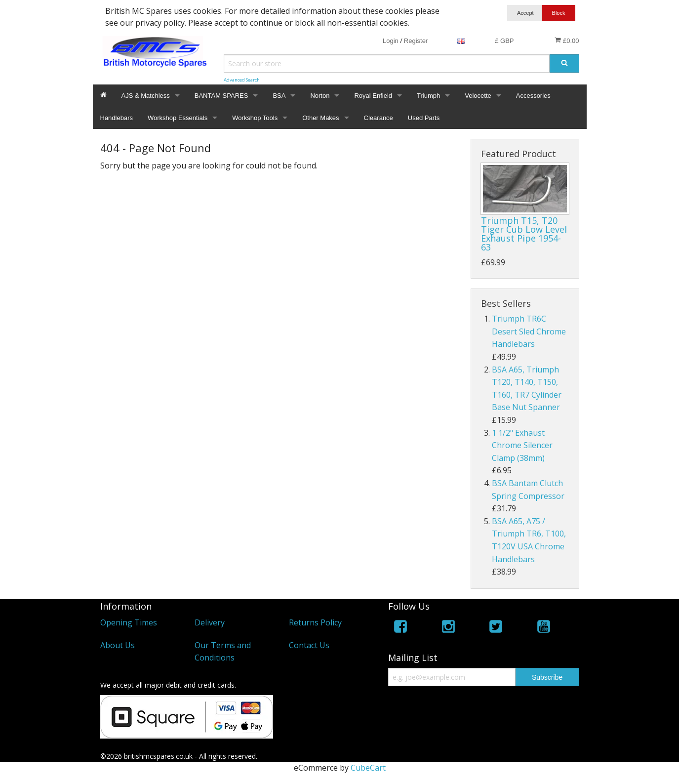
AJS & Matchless (146, 96)
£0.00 (567, 41)
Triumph (428, 96)
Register (416, 41)
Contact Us (309, 645)
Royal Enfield (373, 96)
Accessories (533, 96)
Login (391, 41)
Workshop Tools (255, 118)
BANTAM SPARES (221, 96)
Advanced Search (242, 80)
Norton (320, 96)
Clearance (379, 118)
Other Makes (320, 118)
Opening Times (129, 622)
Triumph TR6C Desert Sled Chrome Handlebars (529, 331)
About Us (118, 645)
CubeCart (368, 768)
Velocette (478, 96)
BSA (279, 96)
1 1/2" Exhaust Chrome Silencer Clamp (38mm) (522, 445)
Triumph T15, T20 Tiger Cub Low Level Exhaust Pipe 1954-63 (524, 234)
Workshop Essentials (178, 118)
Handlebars (117, 118)
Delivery (210, 622)
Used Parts (424, 118)
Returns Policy (315, 622)
